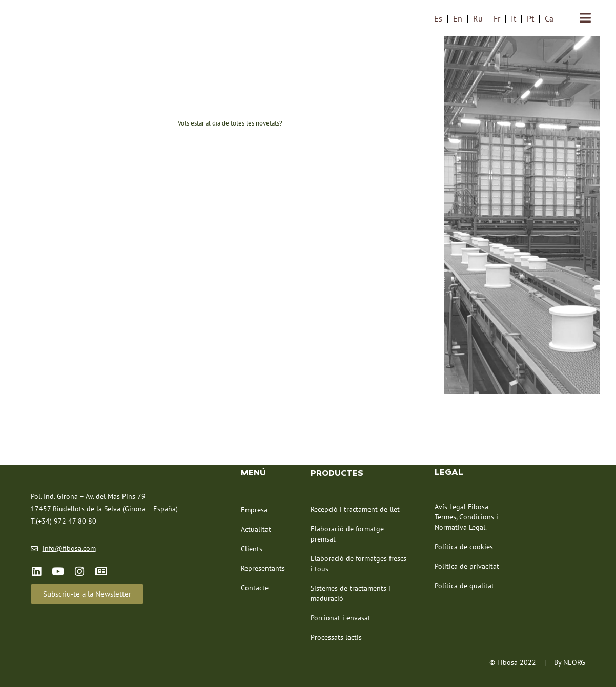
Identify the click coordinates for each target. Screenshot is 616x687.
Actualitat (256, 529)
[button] (87, 594)
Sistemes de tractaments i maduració (351, 593)
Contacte (255, 587)
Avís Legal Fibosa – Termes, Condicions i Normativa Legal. (466, 516)
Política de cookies (464, 546)
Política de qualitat (464, 585)
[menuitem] (438, 18)
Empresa (254, 509)
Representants (263, 568)
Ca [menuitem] (549, 18)
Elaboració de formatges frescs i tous (358, 563)
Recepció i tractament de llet (355, 509)
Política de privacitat (467, 566)
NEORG (574, 662)
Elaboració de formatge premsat (347, 533)
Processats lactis (336, 637)
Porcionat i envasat (341, 617)
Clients (252, 548)
